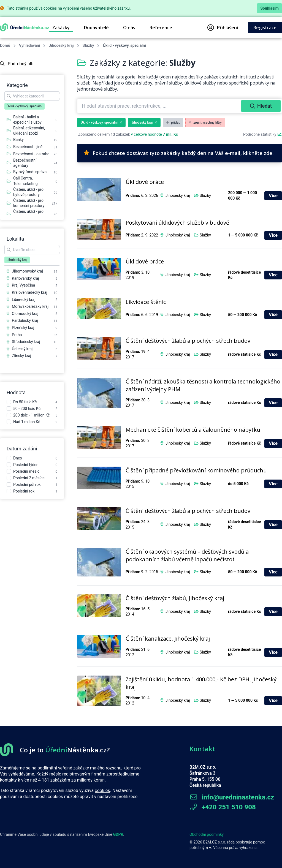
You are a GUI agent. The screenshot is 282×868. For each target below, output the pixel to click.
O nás (129, 28)
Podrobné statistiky (263, 134)
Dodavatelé (96, 28)
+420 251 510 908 (223, 807)
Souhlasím (269, 8)
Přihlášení (223, 28)
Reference (161, 28)
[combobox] (160, 106)
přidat (173, 123)
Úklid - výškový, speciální (101, 123)
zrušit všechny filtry (205, 123)
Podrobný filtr (17, 64)
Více (273, 196)
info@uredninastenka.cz (232, 797)
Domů (5, 45)
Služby (88, 45)
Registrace (265, 28)
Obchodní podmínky (207, 834)
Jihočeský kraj (61, 45)
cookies (102, 791)
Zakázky (61, 28)
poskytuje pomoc (250, 842)
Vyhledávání (29, 45)
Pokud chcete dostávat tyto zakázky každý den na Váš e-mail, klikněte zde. (179, 153)
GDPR (118, 834)
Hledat (261, 106)
